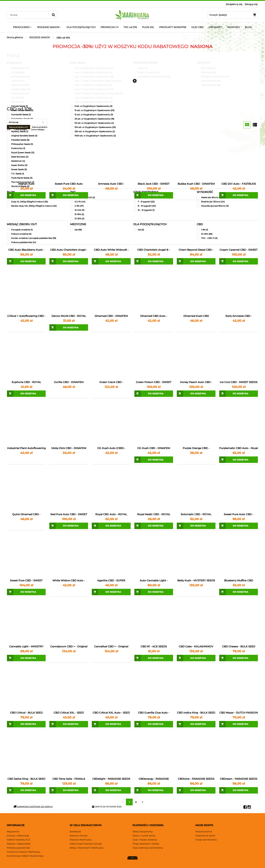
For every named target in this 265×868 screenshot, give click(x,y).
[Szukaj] (53, 15)
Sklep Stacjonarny (143, 832)
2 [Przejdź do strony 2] (136, 802)
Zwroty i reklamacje (18, 836)
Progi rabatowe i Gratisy (146, 844)
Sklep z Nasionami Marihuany (87, 848)
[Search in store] (29, 15)
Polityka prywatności (18, 848)
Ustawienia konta (205, 836)
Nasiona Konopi (79, 836)
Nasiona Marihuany (81, 840)
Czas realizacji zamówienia (148, 848)
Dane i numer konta (144, 836)
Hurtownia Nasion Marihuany (23, 852)
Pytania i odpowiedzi (19, 844)
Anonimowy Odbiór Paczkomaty (25, 856)
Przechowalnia (204, 832)
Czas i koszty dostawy (145, 840)
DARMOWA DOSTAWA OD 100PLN (33, 807)
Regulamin (13, 832)
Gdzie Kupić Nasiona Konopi (86, 844)
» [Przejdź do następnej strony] (143, 802)
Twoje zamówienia (206, 840)
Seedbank (75, 832)
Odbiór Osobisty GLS (18, 840)
